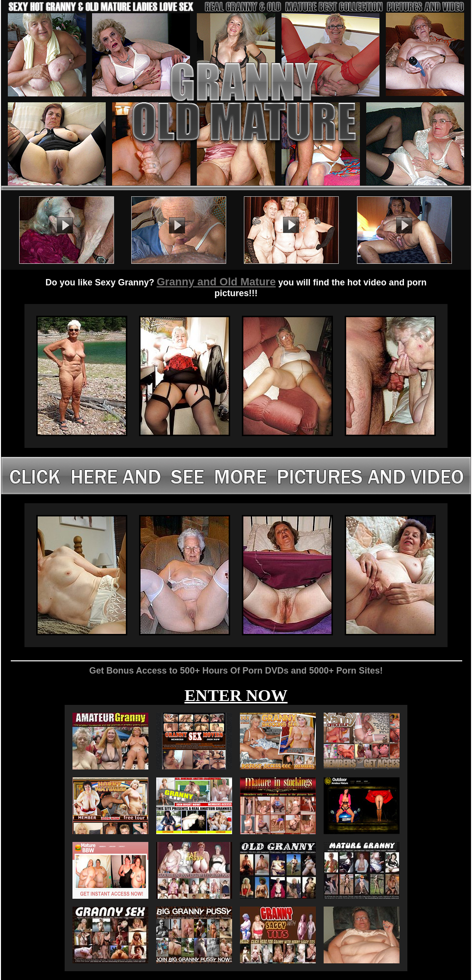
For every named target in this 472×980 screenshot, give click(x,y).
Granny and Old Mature (216, 282)
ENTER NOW (236, 695)
